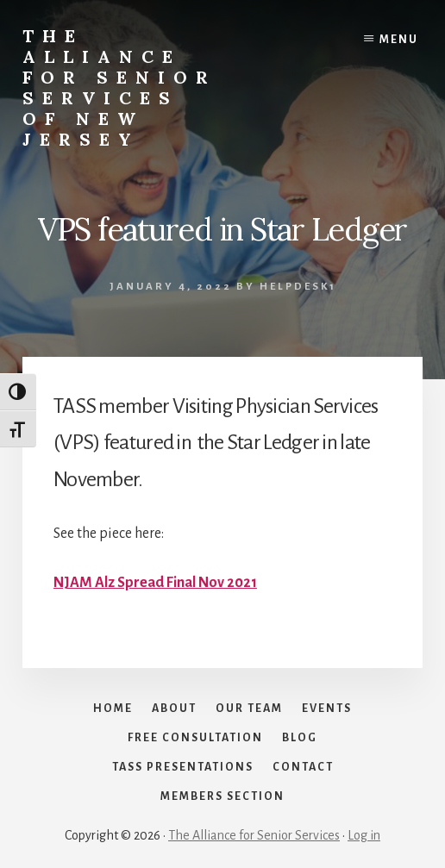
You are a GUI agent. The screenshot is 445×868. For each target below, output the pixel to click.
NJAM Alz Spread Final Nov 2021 (155, 583)
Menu (399, 40)
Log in (364, 835)
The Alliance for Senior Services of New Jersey (119, 87)
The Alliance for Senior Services (254, 835)
